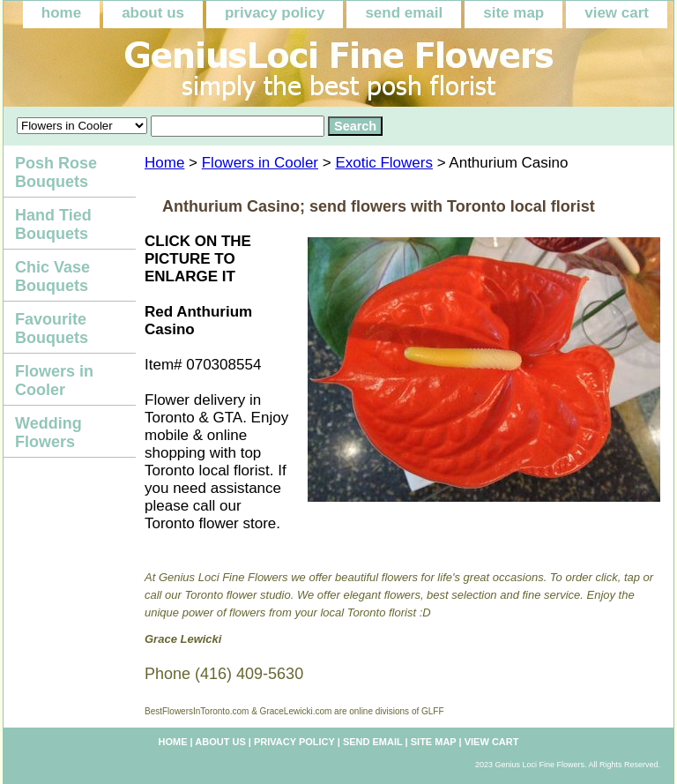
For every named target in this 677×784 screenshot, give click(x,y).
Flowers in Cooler (260, 163)
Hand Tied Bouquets (53, 224)
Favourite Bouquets (52, 329)
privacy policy (275, 13)
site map (513, 13)
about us (153, 13)
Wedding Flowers (48, 433)
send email (404, 13)
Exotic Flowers (384, 163)
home (61, 13)
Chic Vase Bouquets (52, 276)
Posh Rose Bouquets (56, 172)
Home (164, 163)
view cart (617, 13)
